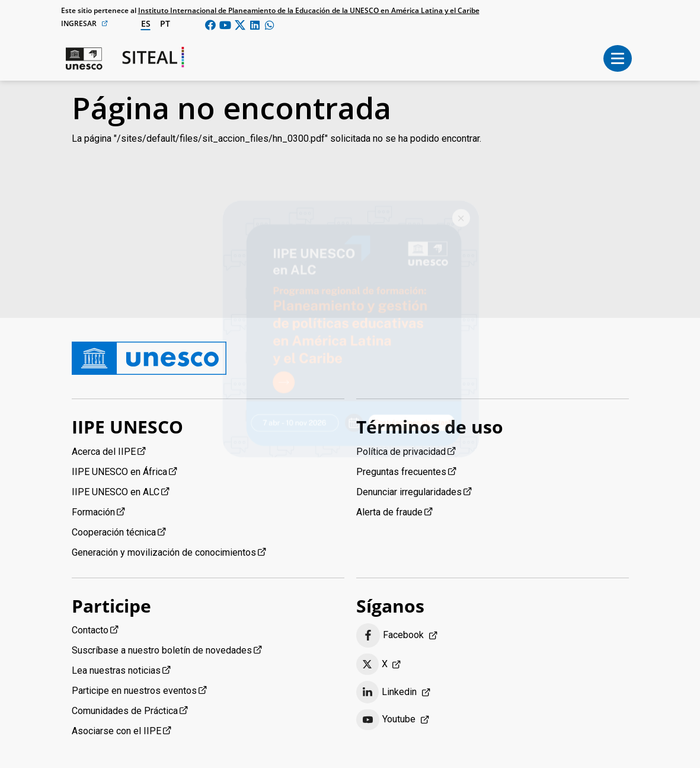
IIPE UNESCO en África (119, 472)
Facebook (390, 635)
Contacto (90, 630)
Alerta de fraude (389, 512)
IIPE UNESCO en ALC (116, 492)
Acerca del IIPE (104, 452)
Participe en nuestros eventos (134, 691)
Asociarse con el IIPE (116, 731)
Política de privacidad (401, 452)
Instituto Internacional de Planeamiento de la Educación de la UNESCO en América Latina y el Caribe (309, 10)
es (146, 23)
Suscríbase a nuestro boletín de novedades (162, 650)
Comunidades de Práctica (125, 711)
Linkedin (387, 692)
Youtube (386, 720)
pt (165, 23)
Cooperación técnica (114, 532)
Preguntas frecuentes (401, 472)
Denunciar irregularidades (409, 492)
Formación (93, 512)
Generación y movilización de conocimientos (164, 552)
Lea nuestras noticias (116, 670)
